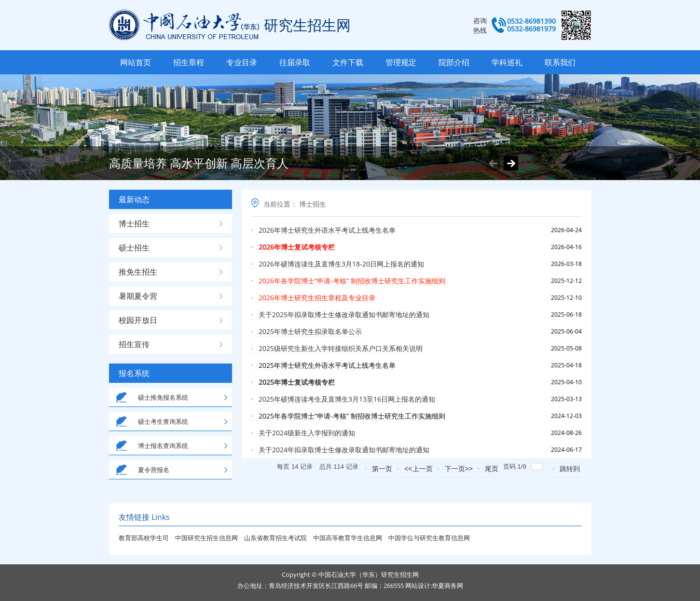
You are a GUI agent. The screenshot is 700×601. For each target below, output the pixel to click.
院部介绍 (454, 62)
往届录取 (295, 62)
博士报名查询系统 (163, 446)
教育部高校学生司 (144, 538)
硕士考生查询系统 (163, 421)
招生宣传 (134, 344)
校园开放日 (138, 320)
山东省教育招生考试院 (276, 538)
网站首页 (136, 62)
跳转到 (571, 469)
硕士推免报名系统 (163, 397)
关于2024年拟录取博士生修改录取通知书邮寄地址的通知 (344, 450)
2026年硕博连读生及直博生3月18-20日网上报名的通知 (341, 264)
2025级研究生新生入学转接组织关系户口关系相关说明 (341, 348)
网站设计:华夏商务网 (434, 586)
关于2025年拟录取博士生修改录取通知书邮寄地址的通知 (344, 314)
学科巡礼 (507, 62)
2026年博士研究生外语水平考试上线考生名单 (327, 230)
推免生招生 (138, 272)
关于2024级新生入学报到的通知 (307, 433)
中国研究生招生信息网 (207, 538)
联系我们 (560, 62)
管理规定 (401, 62)
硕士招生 (134, 248)
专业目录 (242, 62)
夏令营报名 (154, 470)
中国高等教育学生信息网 (348, 538)
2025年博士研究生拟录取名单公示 (310, 331)
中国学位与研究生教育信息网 (429, 538)
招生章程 (189, 62)
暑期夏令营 (138, 296)
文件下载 (348, 62)
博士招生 (134, 224)
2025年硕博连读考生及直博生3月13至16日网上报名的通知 (347, 399)
